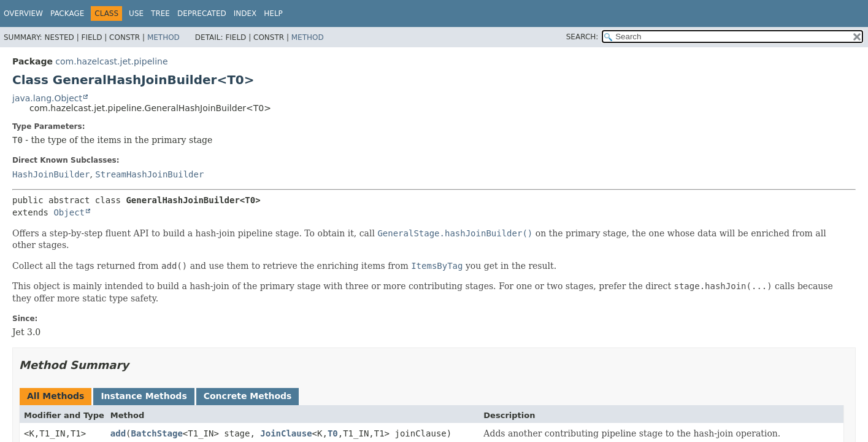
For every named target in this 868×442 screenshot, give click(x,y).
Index (245, 14)
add (118, 433)
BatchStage (157, 433)
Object (69, 212)
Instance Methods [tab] (144, 396)
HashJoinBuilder (51, 174)
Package (67, 14)
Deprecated (202, 14)
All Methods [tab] (56, 396)
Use (136, 14)
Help (273, 14)
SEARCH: (582, 37)
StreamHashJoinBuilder (149, 174)
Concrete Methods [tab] (248, 396)
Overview (23, 14)
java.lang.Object (47, 98)
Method (163, 37)
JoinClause (286, 433)
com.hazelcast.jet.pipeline (111, 61)
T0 (333, 433)
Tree (160, 14)
